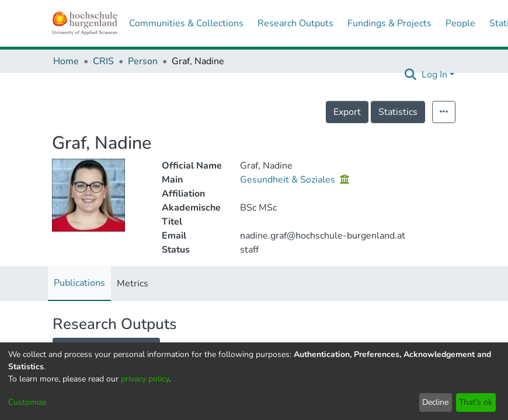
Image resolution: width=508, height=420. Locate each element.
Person (143, 61)
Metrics (133, 283)
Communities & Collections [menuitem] (186, 23)
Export (347, 112)
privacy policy (145, 379)
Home (66, 61)
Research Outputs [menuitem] (295, 23)
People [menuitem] (460, 23)
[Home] (85, 23)
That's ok (476, 402)
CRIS (103, 61)
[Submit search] (411, 75)
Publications (79, 283)
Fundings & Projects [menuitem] (389, 23)
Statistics (398, 112)
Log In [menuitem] (434, 75)
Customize (27, 402)
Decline (435, 402)
